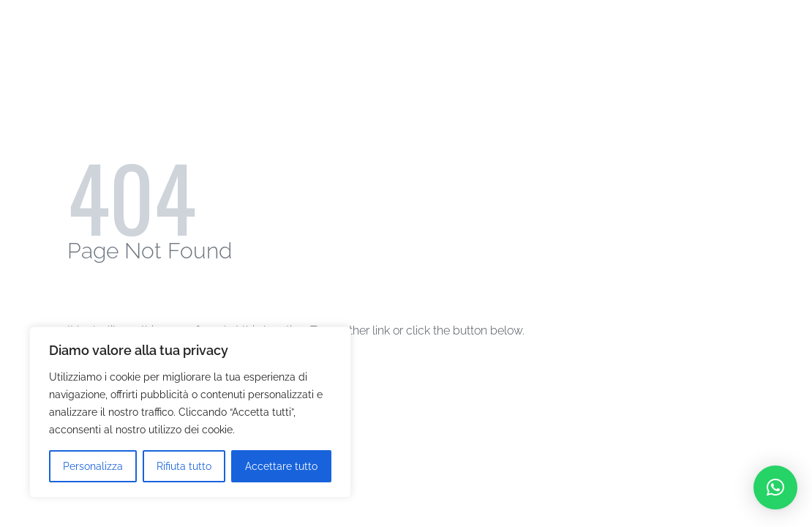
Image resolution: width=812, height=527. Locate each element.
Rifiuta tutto (184, 466)
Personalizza (93, 466)
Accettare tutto (281, 466)
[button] (775, 487)
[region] (190, 412)
